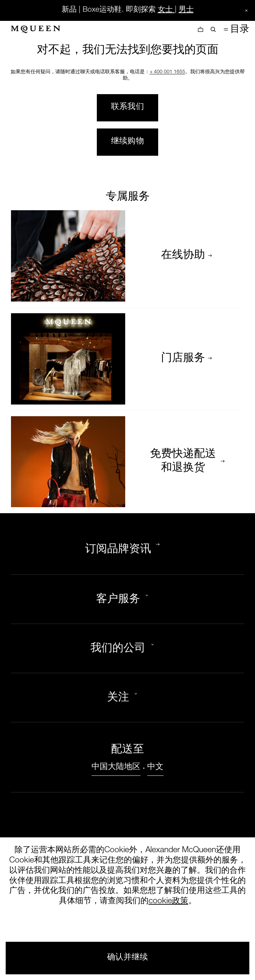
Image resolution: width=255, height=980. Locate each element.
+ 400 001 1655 (167, 72)
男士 (186, 10)
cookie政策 (168, 902)
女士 (165, 10)
